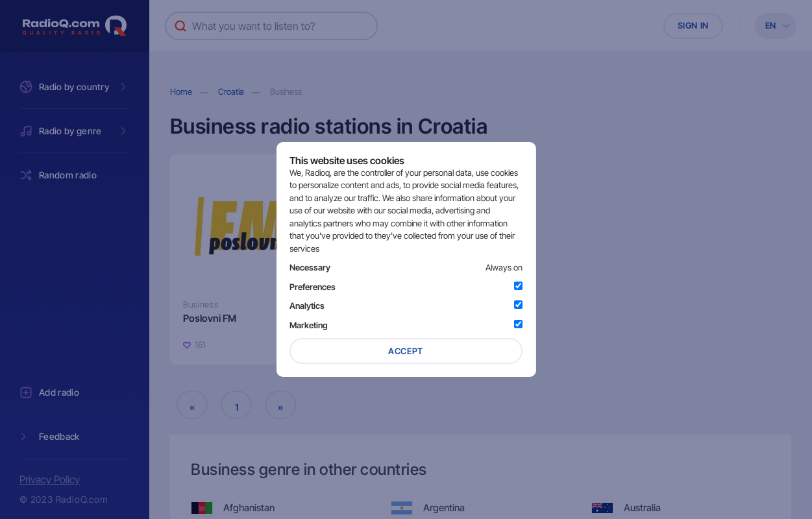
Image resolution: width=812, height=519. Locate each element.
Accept (406, 351)
